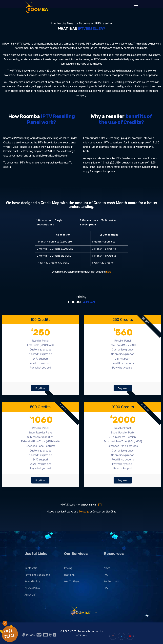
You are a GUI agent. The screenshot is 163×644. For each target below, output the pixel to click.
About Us (30, 602)
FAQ (106, 582)
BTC (100, 505)
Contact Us (31, 575)
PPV (106, 595)
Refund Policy (32, 588)
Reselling (69, 582)
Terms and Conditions (37, 582)
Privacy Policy (32, 595)
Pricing (68, 575)
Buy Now (40, 388)
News (107, 575)
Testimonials (111, 588)
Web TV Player (72, 588)
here (108, 272)
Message (84, 512)
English (78, 613)
